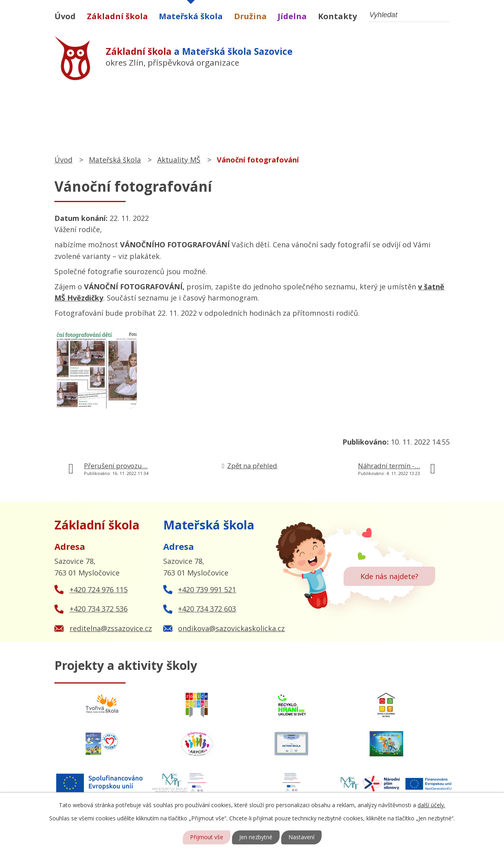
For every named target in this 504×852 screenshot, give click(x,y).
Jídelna (292, 16)
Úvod (65, 16)
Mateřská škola (191, 16)
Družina (250, 16)
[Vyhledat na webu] (409, 15)
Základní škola (117, 16)
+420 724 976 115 (99, 589)
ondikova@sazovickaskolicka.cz (231, 628)
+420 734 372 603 (207, 609)
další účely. (431, 805)
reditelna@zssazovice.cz (111, 628)
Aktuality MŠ (179, 160)
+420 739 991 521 (207, 589)
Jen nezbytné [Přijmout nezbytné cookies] (256, 837)
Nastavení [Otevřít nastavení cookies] (301, 837)
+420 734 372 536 (99, 609)
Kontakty (337, 16)
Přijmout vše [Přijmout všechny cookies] (207, 837)
